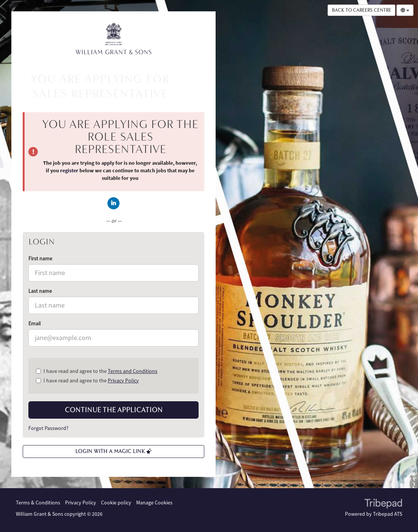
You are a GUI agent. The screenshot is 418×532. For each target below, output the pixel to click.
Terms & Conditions (38, 503)
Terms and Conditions (133, 371)
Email (35, 323)
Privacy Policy (123, 380)
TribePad (383, 504)
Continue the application (114, 410)
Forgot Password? (48, 428)
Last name (40, 291)
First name (40, 258)
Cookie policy (116, 503)
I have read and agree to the (97, 371)
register (69, 170)
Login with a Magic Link (113, 451)
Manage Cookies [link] (154, 503)
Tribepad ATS (388, 514)
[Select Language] (405, 10)
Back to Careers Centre (361, 10)
